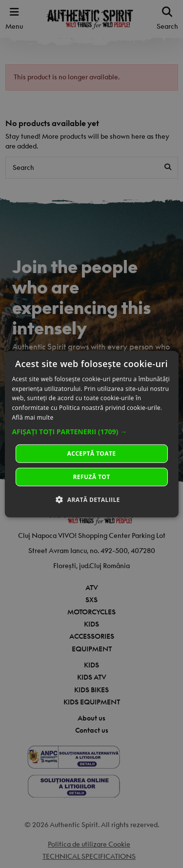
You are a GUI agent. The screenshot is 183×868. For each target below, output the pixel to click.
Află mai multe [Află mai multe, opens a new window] (32, 417)
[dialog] (91, 434)
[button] (91, 432)
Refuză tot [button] (91, 477)
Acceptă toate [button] (92, 453)
